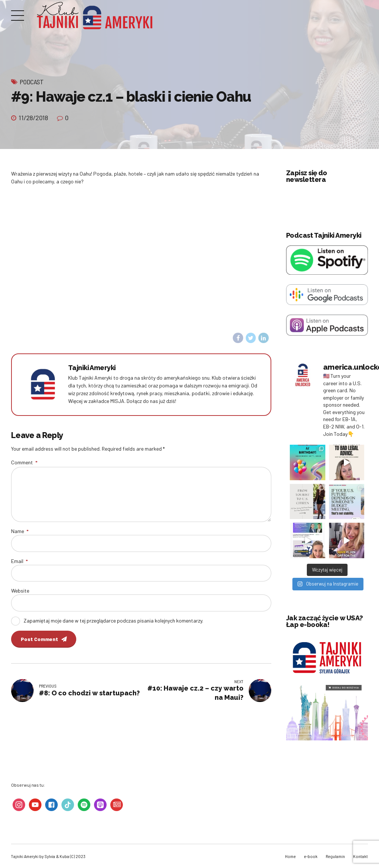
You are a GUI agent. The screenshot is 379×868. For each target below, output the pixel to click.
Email (19, 561)
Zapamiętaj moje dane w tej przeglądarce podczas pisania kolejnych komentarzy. (113, 621)
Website (20, 591)
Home (290, 856)
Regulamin (335, 856)
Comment (24, 462)
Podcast (32, 82)
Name (20, 531)
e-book (311, 856)
